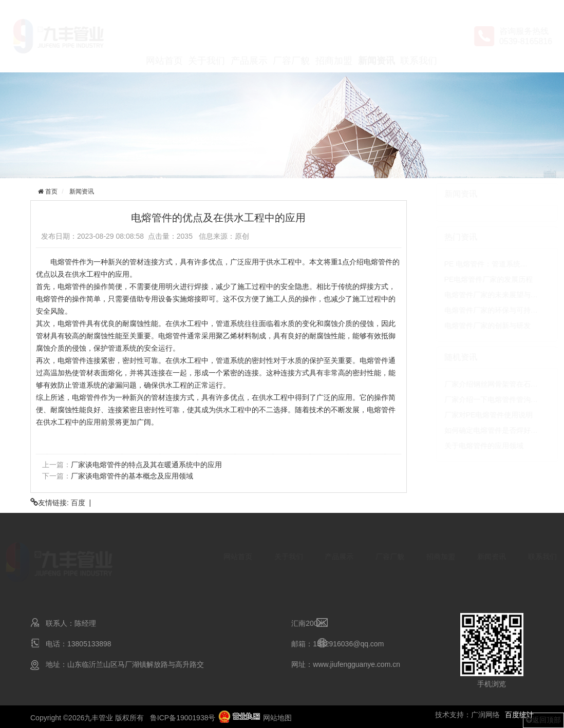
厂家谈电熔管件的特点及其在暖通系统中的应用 (146, 465)
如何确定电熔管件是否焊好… (467, 430)
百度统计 (519, 715)
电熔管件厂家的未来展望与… (467, 295)
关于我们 (206, 37)
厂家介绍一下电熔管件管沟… (467, 399)
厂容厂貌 (291, 37)
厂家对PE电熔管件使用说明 (465, 415)
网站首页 (164, 37)
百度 (78, 503)
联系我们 (419, 37)
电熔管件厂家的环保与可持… (467, 310)
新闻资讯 (377, 37)
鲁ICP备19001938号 (183, 718)
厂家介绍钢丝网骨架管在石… (467, 384)
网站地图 (277, 718)
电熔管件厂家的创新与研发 (464, 325)
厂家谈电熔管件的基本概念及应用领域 (131, 476)
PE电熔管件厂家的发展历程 (465, 279)
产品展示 (249, 37)
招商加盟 (334, 37)
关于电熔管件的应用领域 (460, 446)
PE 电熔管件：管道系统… (463, 264)
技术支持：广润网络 (467, 715)
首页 (50, 191)
